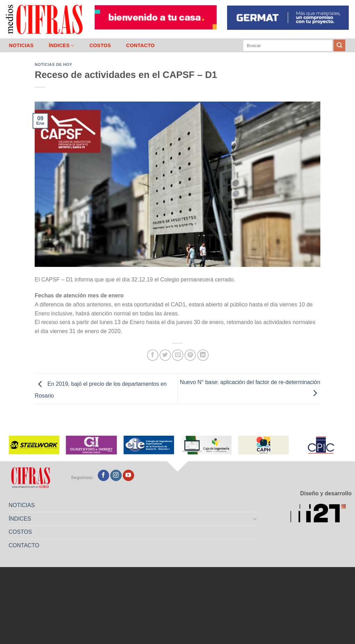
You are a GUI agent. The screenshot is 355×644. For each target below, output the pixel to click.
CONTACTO (141, 45)
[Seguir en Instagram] (116, 476)
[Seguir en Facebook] (103, 476)
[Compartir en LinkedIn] (203, 355)
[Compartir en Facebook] (153, 355)
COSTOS (100, 45)
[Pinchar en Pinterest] (190, 355)
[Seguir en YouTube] (128, 476)
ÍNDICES (61, 46)
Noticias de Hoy (53, 64)
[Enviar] (339, 45)
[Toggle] (255, 519)
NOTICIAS (21, 45)
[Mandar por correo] (178, 355)
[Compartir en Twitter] (165, 355)
